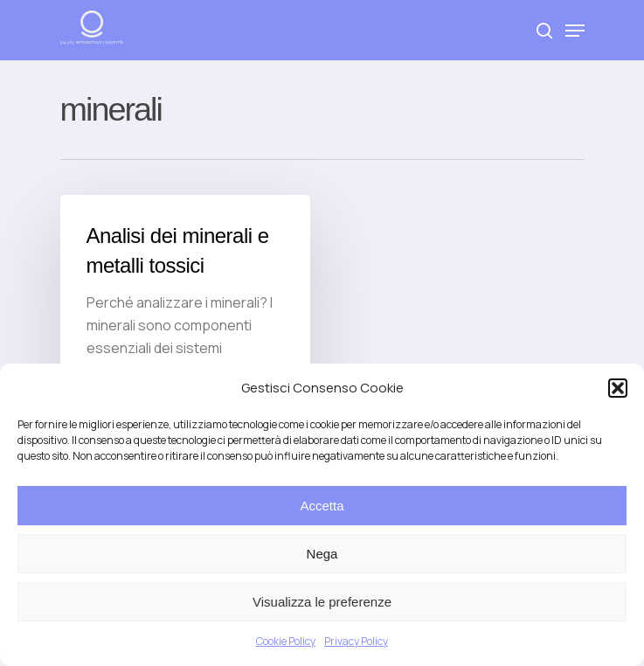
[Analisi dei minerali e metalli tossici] (185, 313)
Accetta (322, 506)
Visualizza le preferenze (322, 602)
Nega (322, 554)
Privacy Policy (356, 641)
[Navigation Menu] (575, 31)
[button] (618, 388)
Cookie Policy (286, 641)
